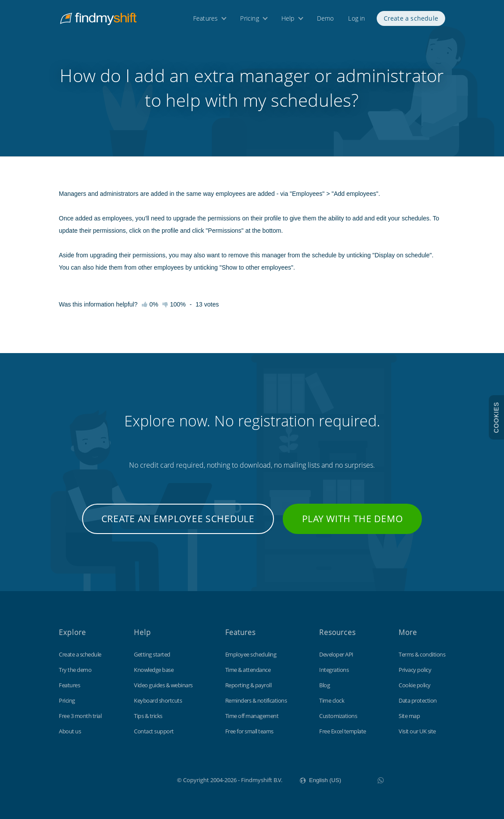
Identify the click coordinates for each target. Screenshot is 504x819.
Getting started (152, 654)
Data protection (418, 700)
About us (70, 731)
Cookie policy (415, 685)
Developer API (336, 654)
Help (288, 21)
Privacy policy (415, 670)
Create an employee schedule (178, 519)
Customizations (338, 716)
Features (206, 21)
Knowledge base (154, 670)
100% (174, 304)
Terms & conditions (422, 654)
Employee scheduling (251, 654)
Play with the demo (353, 519)
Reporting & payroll (248, 685)
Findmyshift (133, 779)
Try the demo (75, 670)
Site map (409, 716)
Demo (326, 21)
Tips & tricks (148, 716)
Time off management (252, 716)
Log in (356, 21)
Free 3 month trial (80, 716)
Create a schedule (411, 21)
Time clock (332, 700)
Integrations (334, 670)
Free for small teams (249, 731)
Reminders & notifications (256, 700)
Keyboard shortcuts (158, 700)
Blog (324, 685)
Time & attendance (248, 670)
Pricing (249, 21)
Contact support (154, 731)
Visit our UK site (417, 731)
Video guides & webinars (163, 685)
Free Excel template (343, 731)
